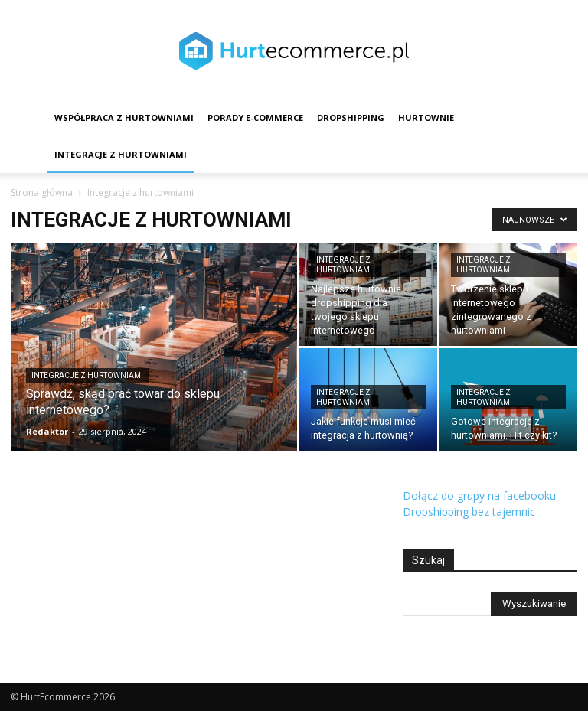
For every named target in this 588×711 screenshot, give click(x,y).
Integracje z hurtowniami (121, 154)
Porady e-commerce (255, 117)
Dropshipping (351, 117)
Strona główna (42, 192)
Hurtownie (426, 117)
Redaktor (47, 431)
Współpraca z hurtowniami (124, 117)
